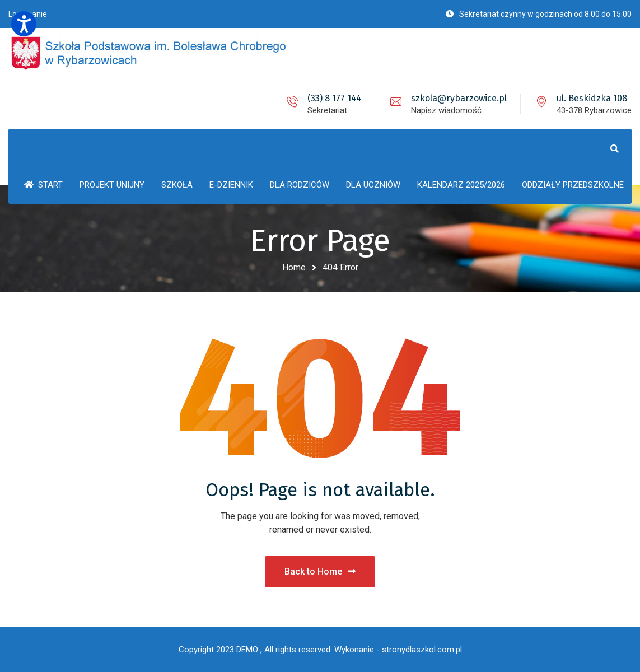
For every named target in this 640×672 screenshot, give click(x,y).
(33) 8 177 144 (334, 98)
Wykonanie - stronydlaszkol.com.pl (398, 650)
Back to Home (320, 571)
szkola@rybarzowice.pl (459, 98)
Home (294, 267)
